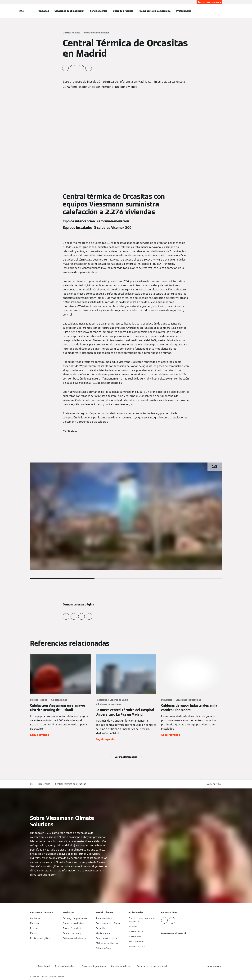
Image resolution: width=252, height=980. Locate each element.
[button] (214, 784)
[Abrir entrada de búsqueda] (220, 11)
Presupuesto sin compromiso (155, 11)
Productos (43, 11)
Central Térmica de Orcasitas (71, 784)
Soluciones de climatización (69, 11)
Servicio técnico (99, 11)
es (31, 784)
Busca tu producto (123, 11)
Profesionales (184, 11)
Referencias (44, 784)
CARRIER (60, 977)
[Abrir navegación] (22, 11)
